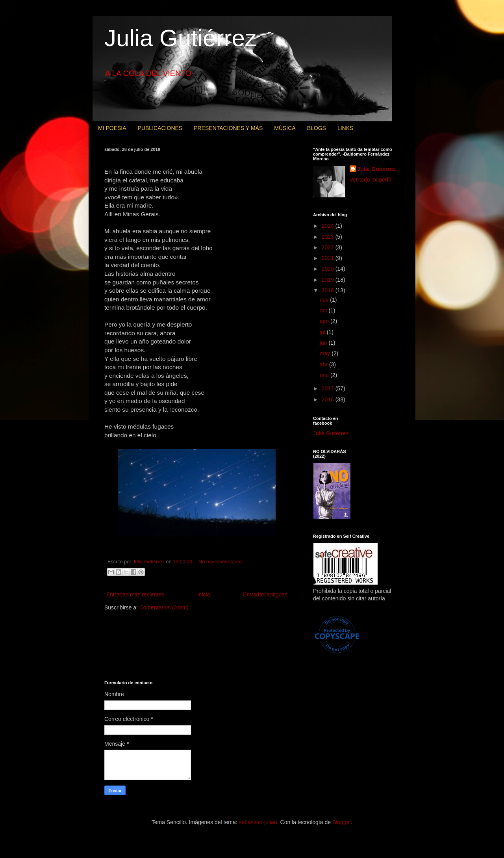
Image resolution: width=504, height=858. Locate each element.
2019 (329, 280)
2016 (329, 399)
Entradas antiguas (265, 594)
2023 (329, 237)
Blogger (342, 822)
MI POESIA (112, 128)
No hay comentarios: (221, 562)
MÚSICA (285, 128)
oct (324, 310)
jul (323, 332)
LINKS (345, 128)
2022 (329, 247)
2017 (329, 388)
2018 (329, 290)
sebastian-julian (258, 822)
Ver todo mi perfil (370, 180)
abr (324, 364)
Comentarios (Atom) (164, 607)
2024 (329, 226)
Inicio (204, 594)
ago (325, 321)
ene (325, 375)
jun (324, 343)
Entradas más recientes (135, 594)
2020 (329, 269)
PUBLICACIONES (160, 128)
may (326, 353)
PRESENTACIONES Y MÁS (228, 128)
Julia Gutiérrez (181, 38)
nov (325, 300)
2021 (329, 258)
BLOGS (317, 128)
